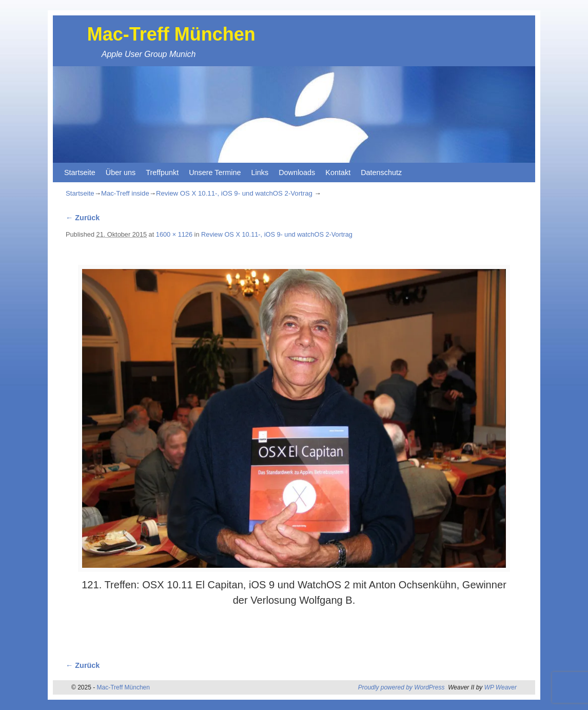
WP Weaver (501, 687)
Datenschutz (381, 172)
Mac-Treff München (171, 34)
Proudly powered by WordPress (401, 687)
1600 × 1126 (174, 234)
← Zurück (83, 218)
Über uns (121, 172)
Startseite (80, 172)
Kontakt (338, 172)
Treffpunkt (162, 172)
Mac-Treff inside (125, 193)
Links (260, 172)
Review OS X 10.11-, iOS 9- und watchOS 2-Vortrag (234, 193)
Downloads (297, 172)
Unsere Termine (215, 172)
